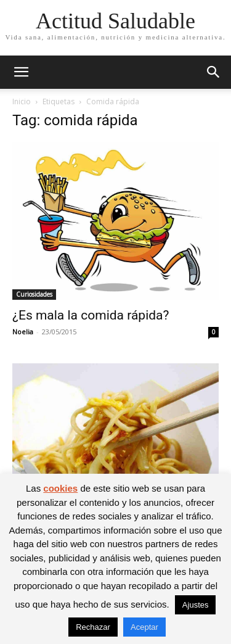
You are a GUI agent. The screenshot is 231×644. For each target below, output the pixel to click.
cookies (60, 488)
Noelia (23, 332)
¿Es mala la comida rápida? (91, 315)
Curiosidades (34, 294)
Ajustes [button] (196, 605)
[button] (21, 72)
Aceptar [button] (144, 627)
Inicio (22, 101)
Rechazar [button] (93, 627)
